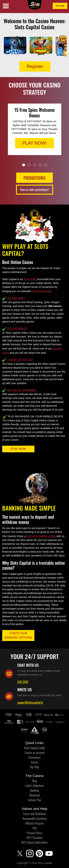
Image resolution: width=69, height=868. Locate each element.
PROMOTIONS (34, 178)
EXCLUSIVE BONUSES (17, 328)
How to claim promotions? (35, 190)
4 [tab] (40, 165)
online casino (30, 279)
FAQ (34, 828)
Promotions (34, 757)
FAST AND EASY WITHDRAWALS (22, 390)
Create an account (35, 753)
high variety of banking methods (41, 536)
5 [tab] (46, 165)
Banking (34, 790)
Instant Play (35, 800)
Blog (35, 781)
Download (35, 795)
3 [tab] (35, 165)
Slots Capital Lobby (34, 748)
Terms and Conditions (34, 814)
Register (35, 66)
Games (35, 762)
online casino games (41, 291)
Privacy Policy (34, 833)
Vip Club (34, 767)
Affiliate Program (34, 823)
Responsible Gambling (35, 819)
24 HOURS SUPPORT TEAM (20, 360)
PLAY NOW (60, 6)
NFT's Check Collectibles (34, 842)
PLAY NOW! (34, 143)
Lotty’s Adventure (34, 786)
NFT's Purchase (34, 838)
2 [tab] (29, 165)
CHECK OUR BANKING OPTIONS (18, 635)
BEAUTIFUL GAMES (16, 298)
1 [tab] (24, 165)
